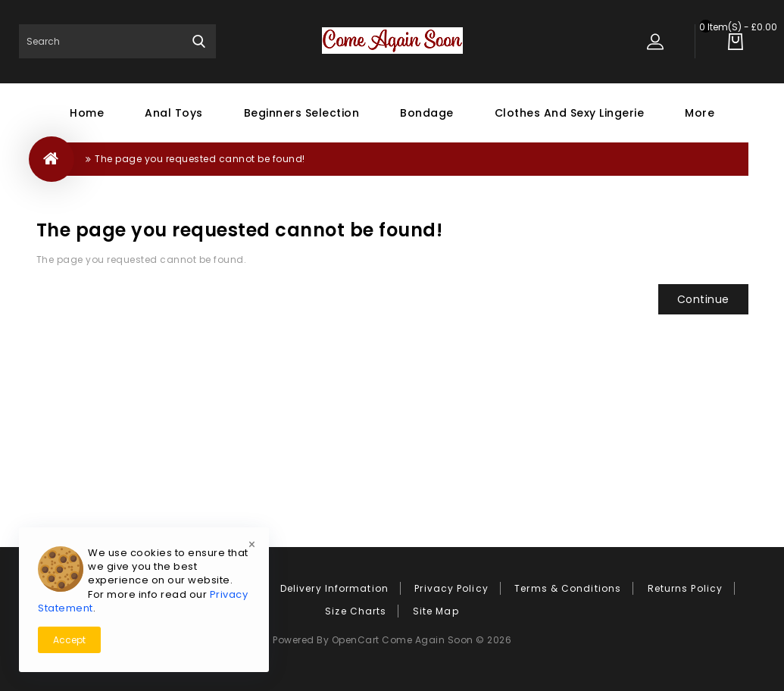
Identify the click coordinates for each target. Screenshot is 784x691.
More (700, 113)
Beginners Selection (302, 113)
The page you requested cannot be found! (200, 159)
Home (87, 113)
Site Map (436, 611)
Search (199, 41)
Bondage (427, 113)
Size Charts (356, 611)
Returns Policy (685, 588)
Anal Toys (174, 113)
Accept (69, 640)
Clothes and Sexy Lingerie (570, 113)
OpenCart (356, 640)
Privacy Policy (451, 588)
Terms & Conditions (568, 588)
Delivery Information (334, 588)
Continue (703, 299)
